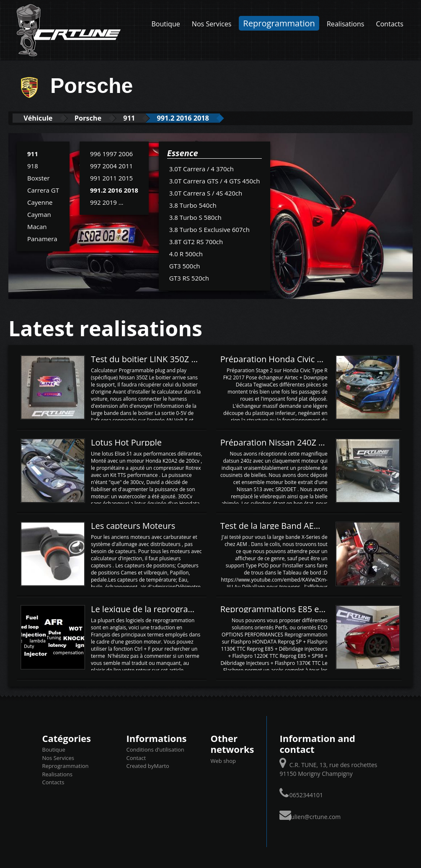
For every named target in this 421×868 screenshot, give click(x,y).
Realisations (346, 24)
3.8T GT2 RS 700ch (196, 241)
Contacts (390, 24)
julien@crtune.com (315, 816)
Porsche (95, 118)
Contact (136, 757)
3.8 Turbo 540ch (193, 205)
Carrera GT (43, 190)
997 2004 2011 (111, 165)
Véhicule (40, 118)
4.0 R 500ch (186, 253)
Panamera (42, 238)
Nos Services (212, 24)
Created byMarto (148, 766)
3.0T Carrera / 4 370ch (201, 168)
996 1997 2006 (111, 153)
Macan (37, 226)
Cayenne (40, 202)
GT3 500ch (185, 265)
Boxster (39, 178)
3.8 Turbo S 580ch (195, 217)
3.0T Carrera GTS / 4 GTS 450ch (215, 180)
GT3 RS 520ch (189, 278)
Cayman (39, 214)
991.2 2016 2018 (199, 118)
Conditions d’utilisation (155, 750)
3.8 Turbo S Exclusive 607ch (209, 229)
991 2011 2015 (111, 178)
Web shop (223, 760)
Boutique (165, 24)
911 (140, 118)
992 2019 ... (107, 202)
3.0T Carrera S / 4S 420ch (206, 193)
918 (33, 165)
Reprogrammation (279, 23)
